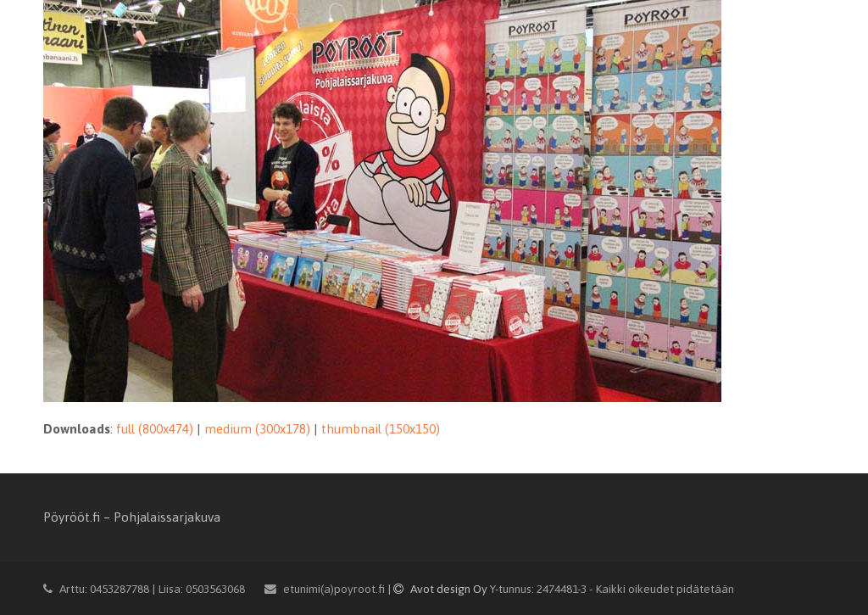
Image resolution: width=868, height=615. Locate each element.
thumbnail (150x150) (381, 429)
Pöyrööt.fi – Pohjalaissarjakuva (132, 517)
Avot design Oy (442, 589)
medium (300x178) (257, 429)
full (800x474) (155, 429)
